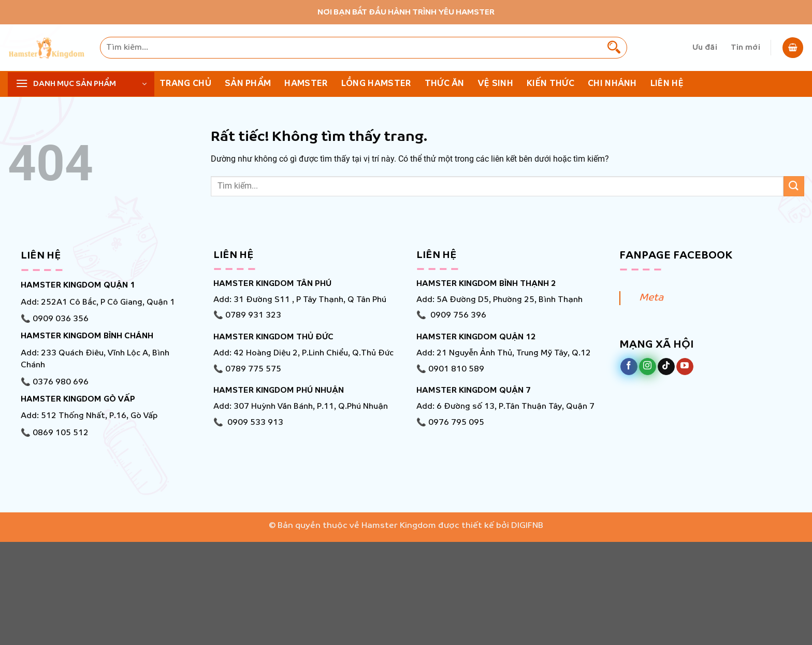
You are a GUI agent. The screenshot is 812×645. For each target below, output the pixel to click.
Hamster (306, 84)
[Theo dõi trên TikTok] (666, 367)
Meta (651, 298)
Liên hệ (667, 84)
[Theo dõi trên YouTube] (685, 367)
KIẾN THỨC (550, 84)
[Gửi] (614, 48)
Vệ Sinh (496, 84)
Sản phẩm (248, 84)
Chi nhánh (612, 84)
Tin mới (745, 48)
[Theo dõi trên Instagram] (648, 367)
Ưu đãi (705, 48)
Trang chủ (185, 84)
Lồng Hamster (376, 84)
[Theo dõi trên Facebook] (629, 367)
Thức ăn (445, 84)
